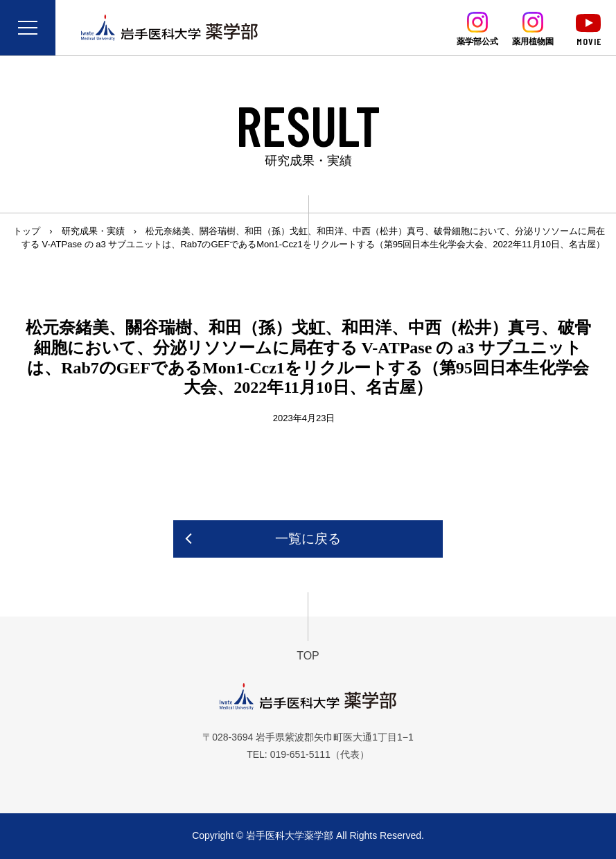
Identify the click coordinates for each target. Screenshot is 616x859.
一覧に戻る (308, 539)
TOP (308, 656)
